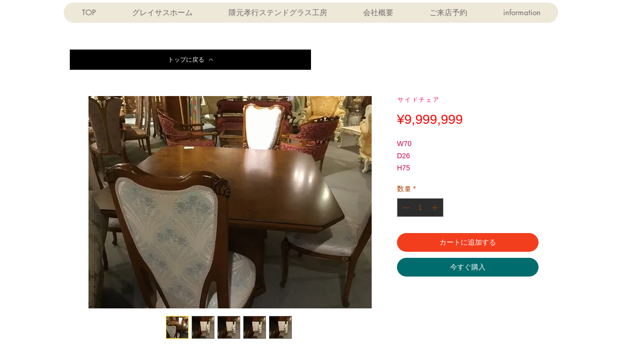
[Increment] (436, 208)
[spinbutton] (420, 208)
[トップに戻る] (190, 60)
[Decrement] (405, 208)
